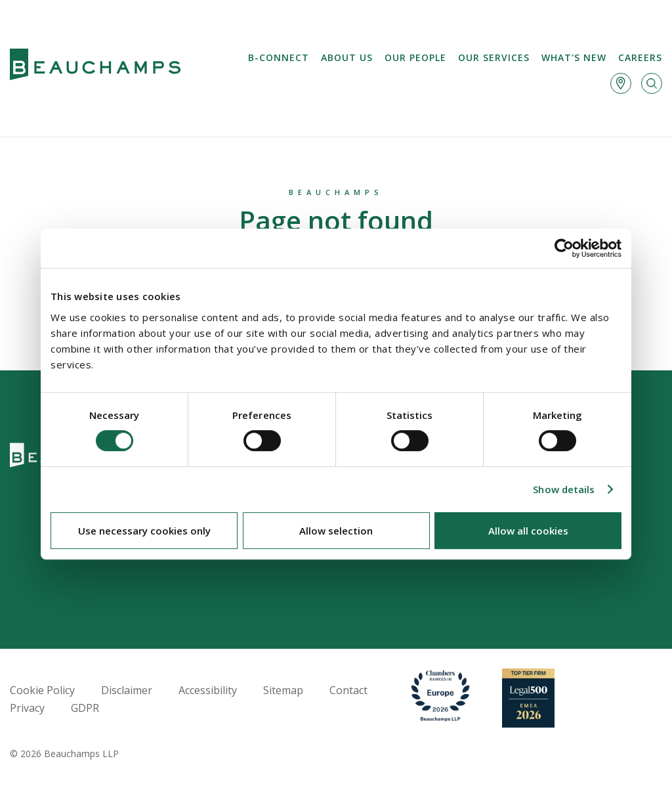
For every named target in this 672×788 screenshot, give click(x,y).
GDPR (85, 708)
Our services (494, 57)
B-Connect (279, 57)
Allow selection (336, 531)
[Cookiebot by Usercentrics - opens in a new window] (564, 248)
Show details (564, 489)
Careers (640, 57)
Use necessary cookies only (144, 531)
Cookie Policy (42, 690)
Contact (348, 690)
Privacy (27, 708)
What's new (574, 57)
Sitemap (283, 690)
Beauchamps (336, 192)
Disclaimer (127, 690)
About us (347, 57)
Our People (415, 57)
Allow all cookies (528, 531)
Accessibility (208, 690)
